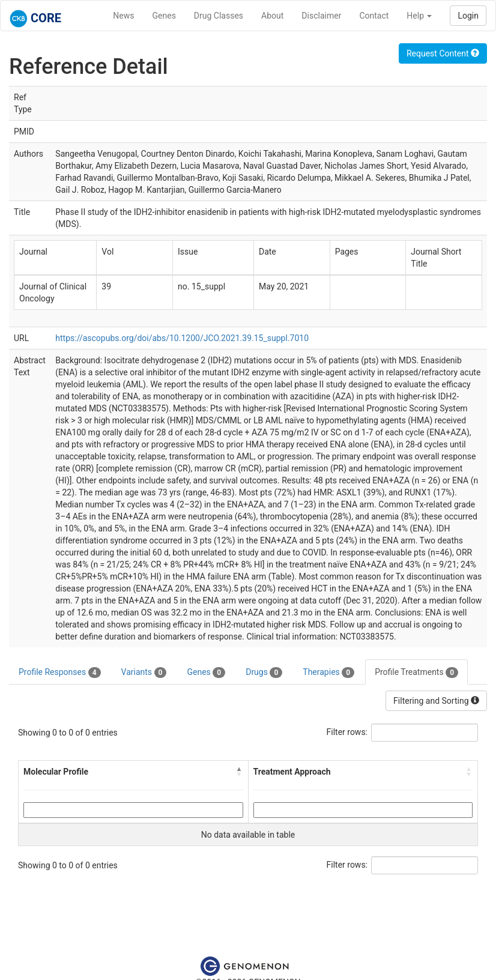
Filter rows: (347, 732)
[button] (240, 772)
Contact (374, 16)
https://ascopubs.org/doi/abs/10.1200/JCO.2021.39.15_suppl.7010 (182, 338)
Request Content (443, 53)
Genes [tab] (206, 673)
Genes (164, 16)
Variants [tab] (144, 673)
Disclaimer (321, 16)
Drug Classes (219, 16)
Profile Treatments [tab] (416, 673)
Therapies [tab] (328, 673)
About (272, 16)
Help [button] (419, 16)
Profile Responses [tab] (60, 673)
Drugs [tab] (264, 673)
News (123, 16)
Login (468, 16)
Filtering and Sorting (436, 701)
